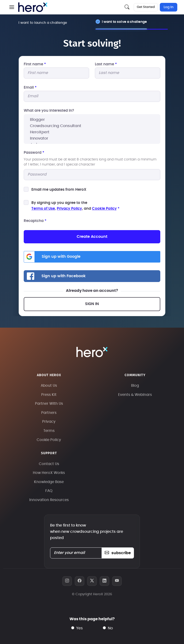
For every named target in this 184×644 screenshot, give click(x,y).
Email (30, 88)
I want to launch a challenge (43, 23)
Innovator (92, 138)
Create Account (92, 237)
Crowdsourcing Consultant (92, 126)
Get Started (146, 7)
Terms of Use (43, 209)
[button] (12, 7)
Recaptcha (35, 221)
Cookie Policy (104, 209)
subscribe (118, 553)
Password (34, 153)
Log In (169, 7)
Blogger (92, 120)
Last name (106, 64)
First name (35, 64)
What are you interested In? (49, 111)
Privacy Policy (69, 209)
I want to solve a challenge (124, 22)
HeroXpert (92, 132)
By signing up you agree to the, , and (75, 206)
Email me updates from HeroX (59, 190)
